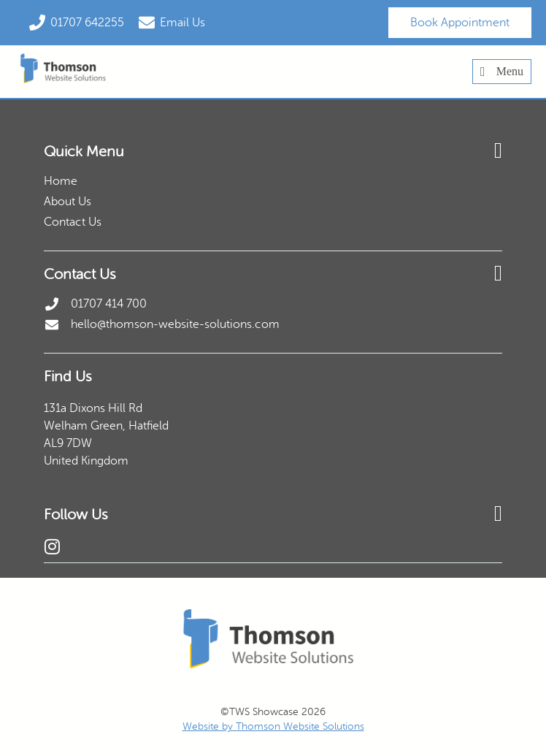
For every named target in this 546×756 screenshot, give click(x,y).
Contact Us (73, 222)
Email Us (182, 23)
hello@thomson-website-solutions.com (175, 324)
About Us (68, 202)
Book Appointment (460, 23)
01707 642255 (87, 23)
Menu (502, 72)
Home (61, 181)
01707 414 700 (109, 304)
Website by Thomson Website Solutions (273, 726)
